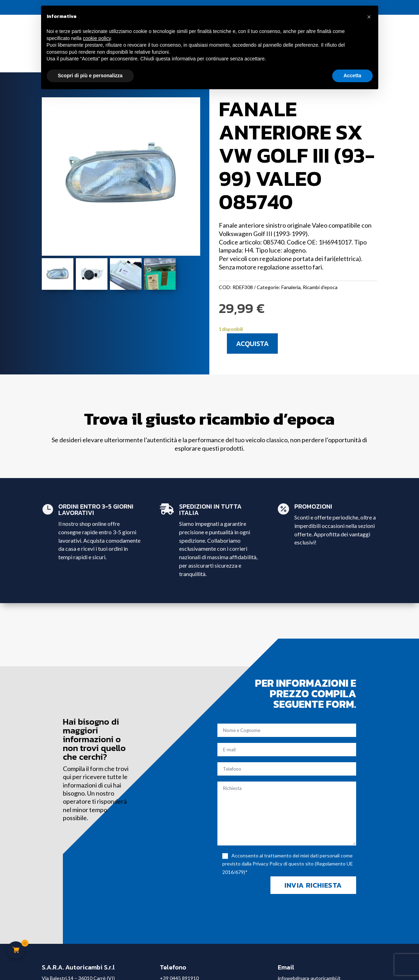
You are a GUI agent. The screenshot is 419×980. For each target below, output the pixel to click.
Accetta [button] (352, 76)
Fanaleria (291, 287)
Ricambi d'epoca (320, 287)
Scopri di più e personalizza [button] (90, 76)
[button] (369, 17)
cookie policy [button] (97, 38)
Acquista (252, 344)
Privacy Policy (267, 864)
